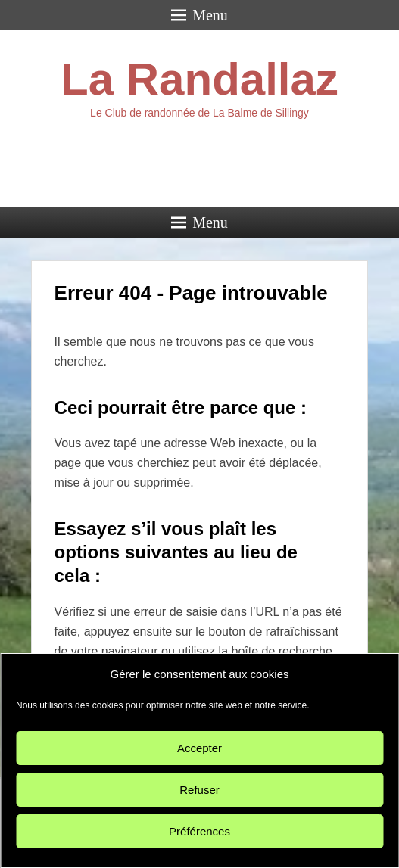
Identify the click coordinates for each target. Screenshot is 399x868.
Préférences (199, 831)
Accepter (199, 748)
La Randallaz (199, 79)
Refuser (199, 790)
